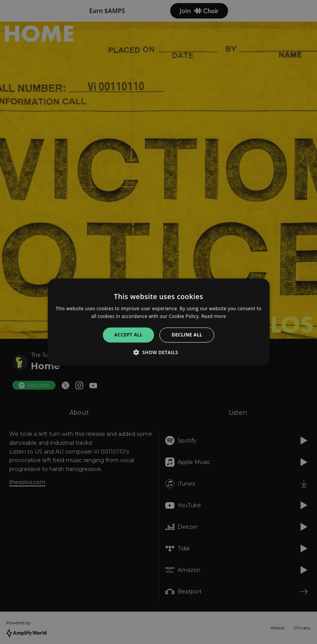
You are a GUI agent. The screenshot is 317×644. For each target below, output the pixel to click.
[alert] (158, 322)
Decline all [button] (187, 335)
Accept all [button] (129, 335)
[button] (159, 352)
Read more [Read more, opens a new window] (214, 316)
